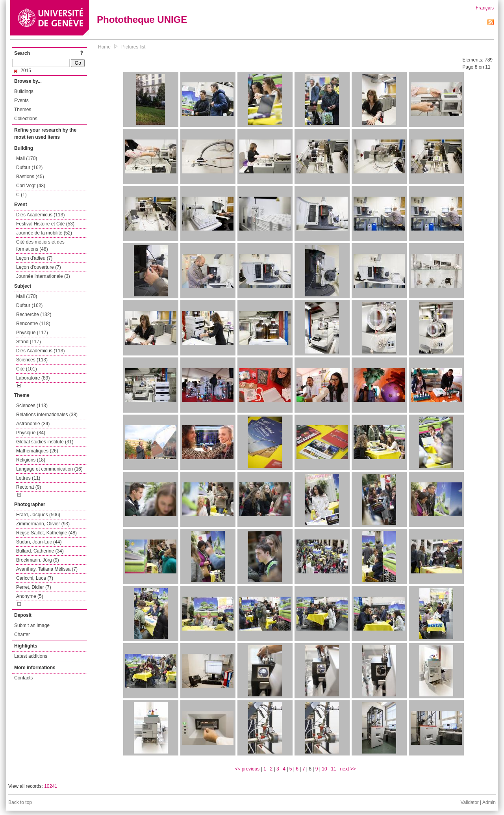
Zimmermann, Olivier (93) (43, 524)
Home (104, 47)
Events (21, 100)
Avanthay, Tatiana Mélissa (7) (47, 569)
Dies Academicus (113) (40, 215)
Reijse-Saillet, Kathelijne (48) (46, 533)
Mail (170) (27, 158)
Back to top (20, 802)
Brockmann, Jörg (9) (38, 560)
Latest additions (31, 656)
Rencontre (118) (33, 324)
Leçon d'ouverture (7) (39, 267)
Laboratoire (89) (33, 378)
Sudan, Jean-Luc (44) (39, 542)
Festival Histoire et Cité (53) (45, 224)
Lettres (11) (28, 478)
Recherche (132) (34, 314)
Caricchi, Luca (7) (35, 578)
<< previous (247, 769)
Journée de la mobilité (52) (44, 233)
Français (485, 8)
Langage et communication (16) (49, 469)
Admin (489, 802)
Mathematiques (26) (37, 451)
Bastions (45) (30, 177)
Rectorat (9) (29, 487)
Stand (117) (29, 342)
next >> (348, 769)
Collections (26, 119)
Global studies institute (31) (45, 442)
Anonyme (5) (30, 596)
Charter (22, 635)
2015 (22, 71)
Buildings (24, 91)
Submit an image (32, 625)
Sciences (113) (32, 360)
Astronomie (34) (33, 424)
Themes (23, 110)
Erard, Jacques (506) (38, 515)
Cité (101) (27, 369)
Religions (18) (31, 460)
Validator (469, 802)
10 (324, 769)
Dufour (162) (29, 167)
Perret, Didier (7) (34, 587)
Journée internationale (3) (43, 276)
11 (333, 769)
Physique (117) (32, 333)
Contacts (23, 678)
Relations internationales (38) (47, 415)
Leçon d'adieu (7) (34, 258)
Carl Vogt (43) (31, 186)
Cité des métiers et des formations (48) (40, 246)
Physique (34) (31, 433)
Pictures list (133, 47)
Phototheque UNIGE (142, 20)
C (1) (21, 195)
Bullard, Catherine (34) (40, 551)
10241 (51, 786)
